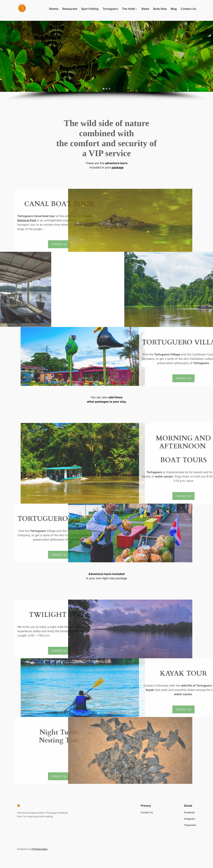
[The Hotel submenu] (137, 9)
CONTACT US (131, 244)
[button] (104, 89)
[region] (106, 61)
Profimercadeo (39, 849)
